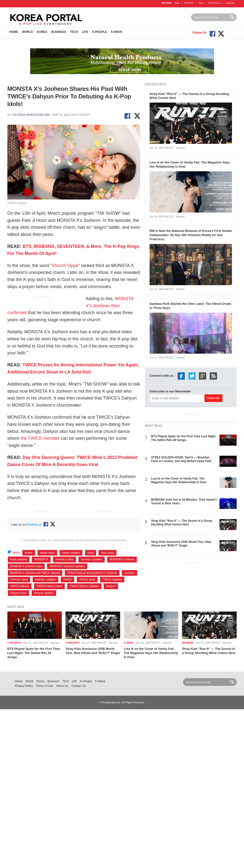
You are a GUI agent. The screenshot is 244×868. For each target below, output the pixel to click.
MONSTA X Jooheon (122, 559)
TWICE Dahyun (20, 586)
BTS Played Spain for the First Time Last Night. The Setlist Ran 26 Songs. (184, 438)
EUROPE (189, 3)
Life (85, 32)
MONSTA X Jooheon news (26, 566)
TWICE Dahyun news (49, 586)
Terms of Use (45, 686)
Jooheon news (19, 579)
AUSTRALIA (214, 3)
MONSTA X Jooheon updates (67, 566)
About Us (62, 686)
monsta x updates (92, 559)
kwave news (47, 553)
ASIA (201, 3)
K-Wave (117, 32)
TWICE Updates (112, 579)
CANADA (230, 3)
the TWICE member (40, 438)
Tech (74, 32)
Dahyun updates (44, 593)
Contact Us (79, 686)
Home (14, 32)
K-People (100, 32)
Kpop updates (19, 559)
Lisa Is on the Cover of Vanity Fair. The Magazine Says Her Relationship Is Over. (179, 480)
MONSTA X (41, 559)
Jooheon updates (45, 579)
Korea (42, 32)
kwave (29, 553)
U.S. (177, 3)
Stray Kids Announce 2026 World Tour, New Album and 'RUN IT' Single (181, 544)
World (27, 32)
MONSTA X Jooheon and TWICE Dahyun (35, 573)
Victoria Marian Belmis (31, 115)
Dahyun (111, 586)
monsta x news (64, 559)
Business (59, 32)
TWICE (68, 579)
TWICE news (87, 579)
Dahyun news (19, 593)
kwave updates (71, 553)
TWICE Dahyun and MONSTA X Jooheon (92, 573)
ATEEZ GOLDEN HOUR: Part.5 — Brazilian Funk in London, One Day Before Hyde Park (181, 459)
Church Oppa (65, 266)
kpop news (108, 553)
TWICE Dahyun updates (84, 586)
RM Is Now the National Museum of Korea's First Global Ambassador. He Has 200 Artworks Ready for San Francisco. (191, 235)
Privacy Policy (24, 686)
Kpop (91, 553)
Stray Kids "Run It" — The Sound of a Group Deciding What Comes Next (182, 523)
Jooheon (129, 573)
